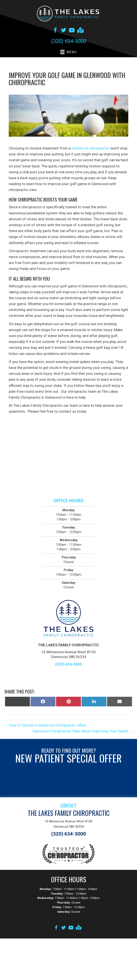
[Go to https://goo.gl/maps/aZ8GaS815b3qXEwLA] (78, 928)
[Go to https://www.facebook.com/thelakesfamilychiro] (55, 31)
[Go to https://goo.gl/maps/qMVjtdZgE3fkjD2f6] (80, 31)
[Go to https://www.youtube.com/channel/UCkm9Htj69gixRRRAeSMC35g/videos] (72, 31)
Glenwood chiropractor (91, 148)
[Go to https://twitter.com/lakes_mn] (63, 31)
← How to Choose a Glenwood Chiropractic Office (45, 725)
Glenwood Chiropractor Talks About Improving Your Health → (83, 731)
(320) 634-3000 (69, 41)
